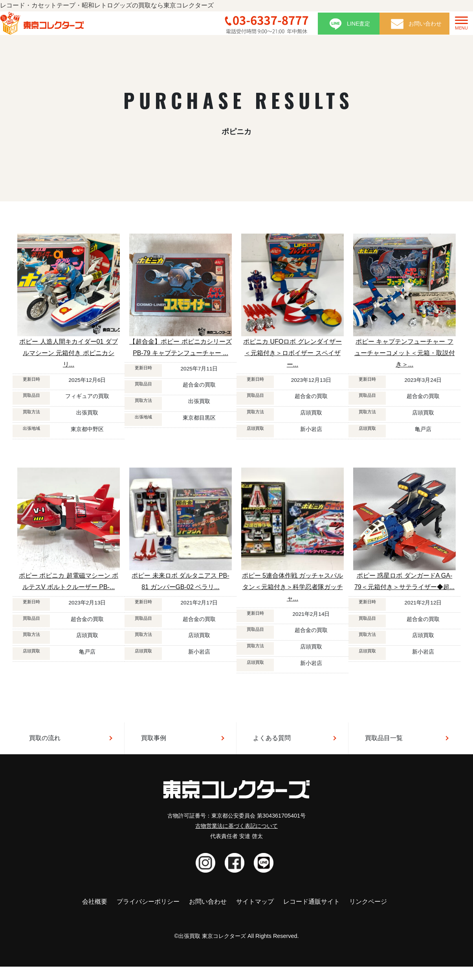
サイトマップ (255, 902)
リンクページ (368, 902)
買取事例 (154, 738)
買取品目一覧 (384, 738)
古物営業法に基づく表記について (236, 826)
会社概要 (95, 902)
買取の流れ (45, 738)
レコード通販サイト (312, 902)
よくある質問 (272, 738)
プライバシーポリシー (148, 902)
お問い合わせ (208, 902)
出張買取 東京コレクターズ (212, 936)
